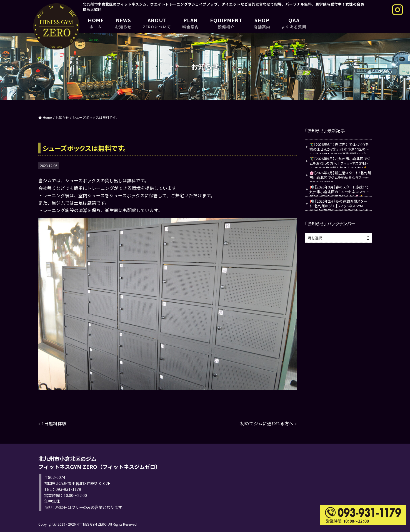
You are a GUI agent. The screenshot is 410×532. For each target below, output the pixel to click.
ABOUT (157, 23)
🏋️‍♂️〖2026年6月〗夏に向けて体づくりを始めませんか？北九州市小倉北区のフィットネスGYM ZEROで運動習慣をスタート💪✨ (340, 148)
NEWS (123, 23)
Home (45, 118)
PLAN (191, 23)
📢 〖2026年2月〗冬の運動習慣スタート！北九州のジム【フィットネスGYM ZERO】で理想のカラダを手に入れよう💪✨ (339, 204)
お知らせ (62, 118)
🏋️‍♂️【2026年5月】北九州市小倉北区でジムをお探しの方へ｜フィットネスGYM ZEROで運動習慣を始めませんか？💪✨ (340, 162)
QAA (294, 23)
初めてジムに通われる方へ (267, 423)
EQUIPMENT (226, 23)
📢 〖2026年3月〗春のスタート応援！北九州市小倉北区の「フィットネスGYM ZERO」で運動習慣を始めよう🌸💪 (339, 190)
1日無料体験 (54, 423)
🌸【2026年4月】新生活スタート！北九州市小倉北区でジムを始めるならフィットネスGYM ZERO (340, 176)
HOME (96, 23)
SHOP (262, 23)
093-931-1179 (68, 489)
